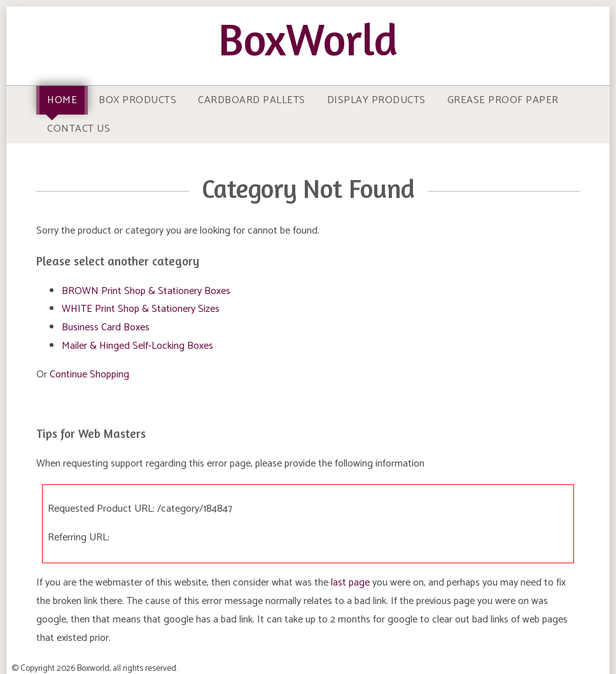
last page (350, 583)
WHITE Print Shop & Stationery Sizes (141, 309)
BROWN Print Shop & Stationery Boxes (146, 291)
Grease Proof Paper (503, 100)
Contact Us (79, 129)
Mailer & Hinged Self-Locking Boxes (137, 346)
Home (62, 100)
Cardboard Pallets (252, 100)
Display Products (376, 100)
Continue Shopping (89, 375)
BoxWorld (308, 39)
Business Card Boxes (106, 327)
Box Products (137, 100)
